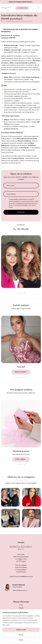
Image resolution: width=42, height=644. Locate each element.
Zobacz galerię (21, 372)
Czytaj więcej (21, 459)
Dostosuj (21, 635)
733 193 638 (21, 229)
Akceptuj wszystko (21, 630)
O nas (21, 605)
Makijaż (21, 608)
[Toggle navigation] (38, 8)
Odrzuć (21, 640)
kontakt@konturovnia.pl (20, 590)
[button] (18, 293)
